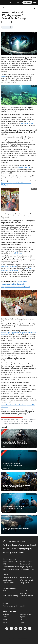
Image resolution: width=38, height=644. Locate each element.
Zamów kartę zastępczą (28, 569)
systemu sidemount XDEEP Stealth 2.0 (16, 270)
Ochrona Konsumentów (11, 567)
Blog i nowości (8, 580)
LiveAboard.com (25, 614)
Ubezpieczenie (25, 583)
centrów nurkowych (24, 167)
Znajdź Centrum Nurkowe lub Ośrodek (20, 545)
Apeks (5, 619)
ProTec (4, 76)
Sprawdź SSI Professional (11, 569)
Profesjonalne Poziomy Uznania (11, 597)
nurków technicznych (27, 123)
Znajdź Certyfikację (26, 567)
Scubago (6, 614)
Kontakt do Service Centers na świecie (26, 563)
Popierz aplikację (26, 577)
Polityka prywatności (10, 606)
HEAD (22, 622)
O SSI (5, 591)
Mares (5, 617)
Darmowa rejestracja (10, 577)
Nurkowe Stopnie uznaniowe (26, 592)
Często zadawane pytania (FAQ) (11, 563)
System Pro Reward (26, 596)
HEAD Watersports (10, 611)
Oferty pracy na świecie (14, 553)
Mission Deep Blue (9, 583)
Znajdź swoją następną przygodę (18, 549)
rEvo (21, 619)
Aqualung (23, 617)
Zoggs (5, 622)
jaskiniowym (18, 253)
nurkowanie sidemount (9, 267)
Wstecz (5, 8)
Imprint (23, 606)
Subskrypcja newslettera (15, 541)
